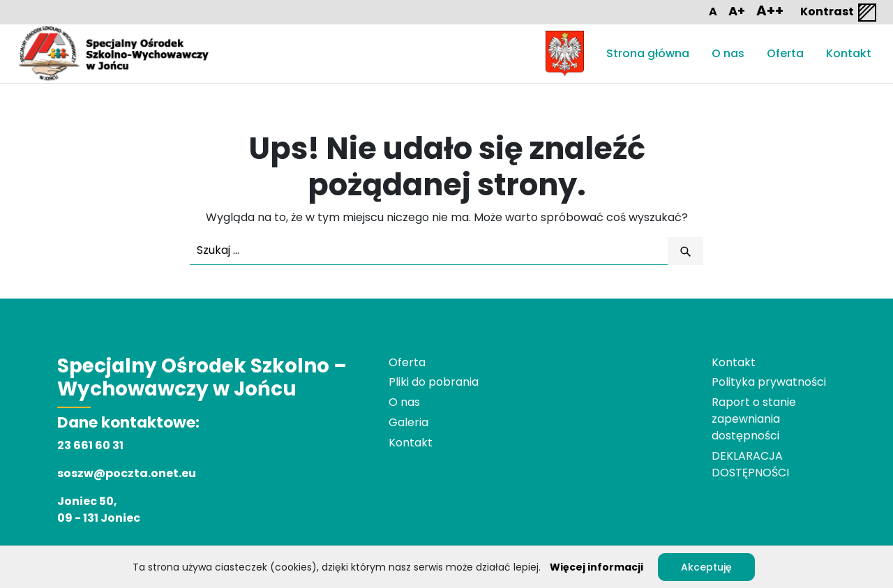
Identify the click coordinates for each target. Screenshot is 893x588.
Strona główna (648, 53)
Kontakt (849, 53)
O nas (728, 53)
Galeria (408, 422)
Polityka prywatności (769, 382)
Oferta (785, 53)
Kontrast (839, 13)
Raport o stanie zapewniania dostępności (754, 419)
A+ (737, 11)
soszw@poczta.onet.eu (127, 473)
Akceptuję (706, 567)
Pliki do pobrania (434, 382)
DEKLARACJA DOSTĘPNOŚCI (750, 464)
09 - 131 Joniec (99, 518)
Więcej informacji (596, 567)
